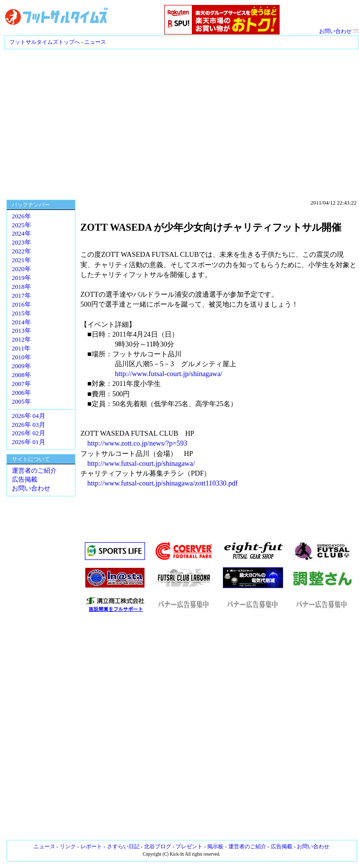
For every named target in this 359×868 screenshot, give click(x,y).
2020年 (21, 269)
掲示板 (215, 846)
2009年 (21, 366)
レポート (91, 846)
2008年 (21, 375)
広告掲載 (25, 480)
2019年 (21, 278)
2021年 (21, 260)
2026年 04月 (29, 416)
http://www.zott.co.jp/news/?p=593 (137, 443)
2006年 (21, 393)
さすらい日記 (123, 846)
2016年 (21, 305)
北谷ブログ (158, 846)
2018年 (21, 287)
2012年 (21, 340)
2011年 (21, 348)
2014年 (21, 322)
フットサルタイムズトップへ (45, 42)
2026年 (21, 216)
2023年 (21, 243)
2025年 (21, 225)
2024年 (21, 234)
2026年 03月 (29, 425)
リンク (68, 846)
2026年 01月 (29, 442)
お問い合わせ (339, 31)
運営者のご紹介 (34, 471)
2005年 (21, 402)
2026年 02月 (29, 433)
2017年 (21, 296)
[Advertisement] (180, 123)
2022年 (21, 251)
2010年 (21, 357)
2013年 (21, 331)
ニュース (95, 42)
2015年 (21, 313)
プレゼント (189, 846)
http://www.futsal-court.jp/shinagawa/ (169, 374)
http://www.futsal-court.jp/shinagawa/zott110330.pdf (162, 483)
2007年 (21, 384)
